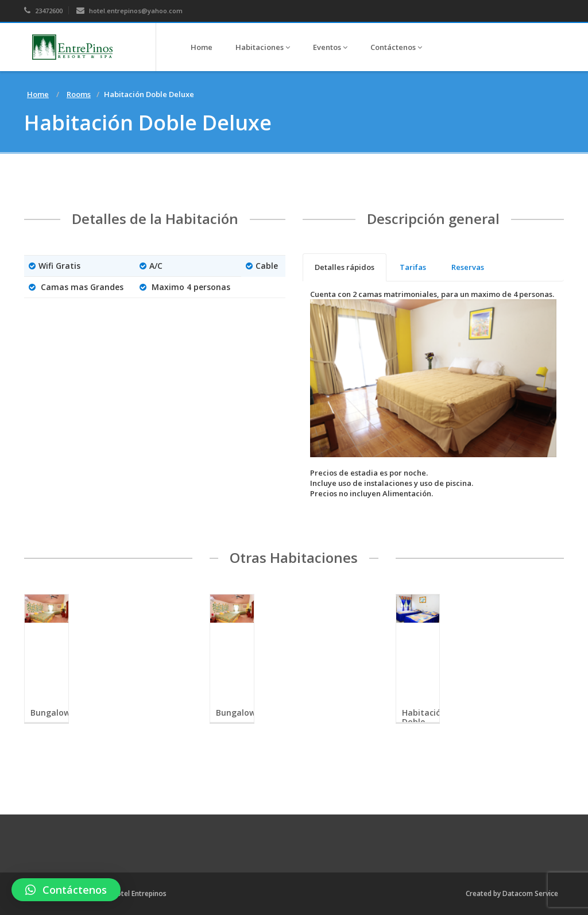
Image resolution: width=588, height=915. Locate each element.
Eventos (330, 47)
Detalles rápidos (345, 267)
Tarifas (413, 267)
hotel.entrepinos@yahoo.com (129, 11)
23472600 (43, 11)
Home (202, 47)
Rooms (79, 94)
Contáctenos (396, 47)
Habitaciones (263, 47)
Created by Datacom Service (512, 893)
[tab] (345, 267)
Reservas (468, 267)
